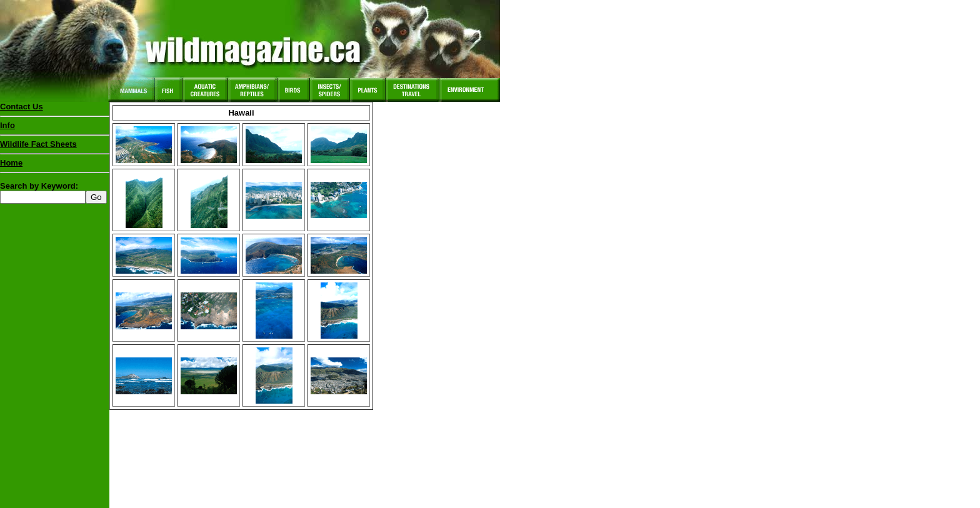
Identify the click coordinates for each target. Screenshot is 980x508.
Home (11, 163)
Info (7, 125)
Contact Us (22, 107)
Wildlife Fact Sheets (55, 147)
